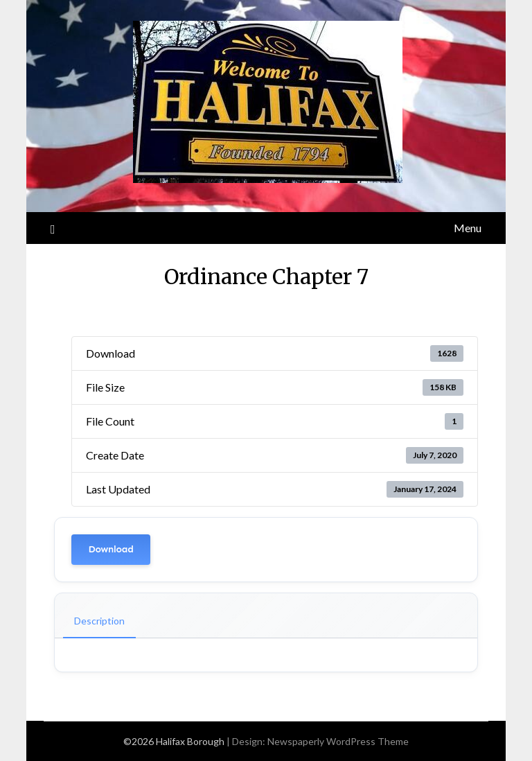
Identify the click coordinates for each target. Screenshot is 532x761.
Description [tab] (99, 621)
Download (110, 549)
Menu (468, 228)
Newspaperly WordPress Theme (338, 741)
